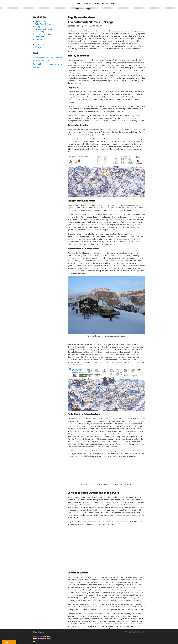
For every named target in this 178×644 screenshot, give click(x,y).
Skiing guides (40, 39)
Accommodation (83, 9)
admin (85, 26)
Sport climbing (40, 42)
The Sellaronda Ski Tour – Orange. (91, 22)
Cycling (38, 26)
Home (78, 4)
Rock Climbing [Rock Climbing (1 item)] (45, 60)
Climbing (87, 4)
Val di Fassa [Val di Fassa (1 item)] (36, 68)
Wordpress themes (135, 632)
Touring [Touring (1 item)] (60, 64)
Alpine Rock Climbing (43, 24)
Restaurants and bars (43, 34)
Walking (38, 47)
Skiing (105, 4)
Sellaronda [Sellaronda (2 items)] (41, 64)
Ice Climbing (40, 32)
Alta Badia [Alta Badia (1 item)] (36, 58)
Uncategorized (41, 44)
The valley (124, 4)
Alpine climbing (41, 21)
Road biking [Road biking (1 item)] (58, 58)
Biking (113, 4)
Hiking (97, 4)
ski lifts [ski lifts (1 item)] (55, 64)
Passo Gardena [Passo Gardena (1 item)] (50, 58)
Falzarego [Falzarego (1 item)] (42, 58)
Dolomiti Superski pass (88, 115)
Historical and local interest (46, 29)
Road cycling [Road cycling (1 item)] (37, 60)
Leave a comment (96, 26)
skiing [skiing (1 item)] (51, 64)
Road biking (39, 37)
